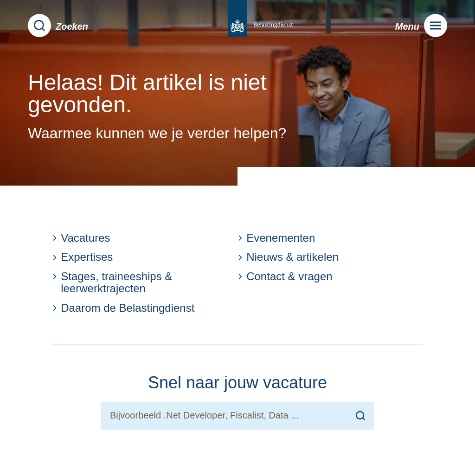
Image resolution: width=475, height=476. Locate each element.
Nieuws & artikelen (288, 257)
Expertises (82, 257)
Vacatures (81, 238)
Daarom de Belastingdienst (123, 308)
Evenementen (276, 238)
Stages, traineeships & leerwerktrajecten (112, 283)
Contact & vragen (285, 277)
